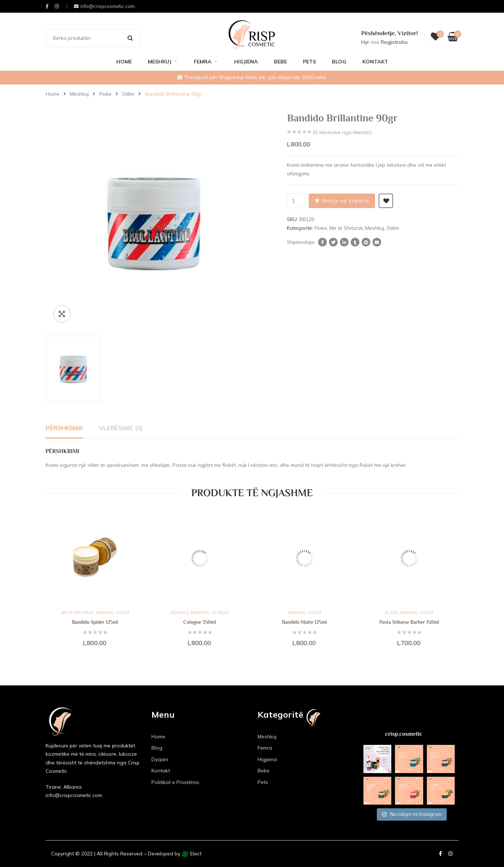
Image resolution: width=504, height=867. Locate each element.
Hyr (365, 42)
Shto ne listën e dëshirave (386, 201)
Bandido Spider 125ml (95, 622)
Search (130, 38)
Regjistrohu (394, 42)
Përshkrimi (64, 428)
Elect (191, 854)
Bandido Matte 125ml (304, 622)
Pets (309, 62)
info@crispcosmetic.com (104, 6)
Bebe (280, 62)
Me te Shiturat (346, 228)
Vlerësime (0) (121, 428)
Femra (203, 62)
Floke (105, 94)
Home (124, 62)
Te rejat (220, 613)
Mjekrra (200, 613)
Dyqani (160, 759)
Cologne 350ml (200, 622)
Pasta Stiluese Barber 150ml (409, 622)
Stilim (128, 94)
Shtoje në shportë (345, 201)
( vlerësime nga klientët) (342, 132)
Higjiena (246, 62)
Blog (339, 62)
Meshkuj (160, 62)
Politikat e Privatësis (175, 782)
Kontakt (375, 62)
